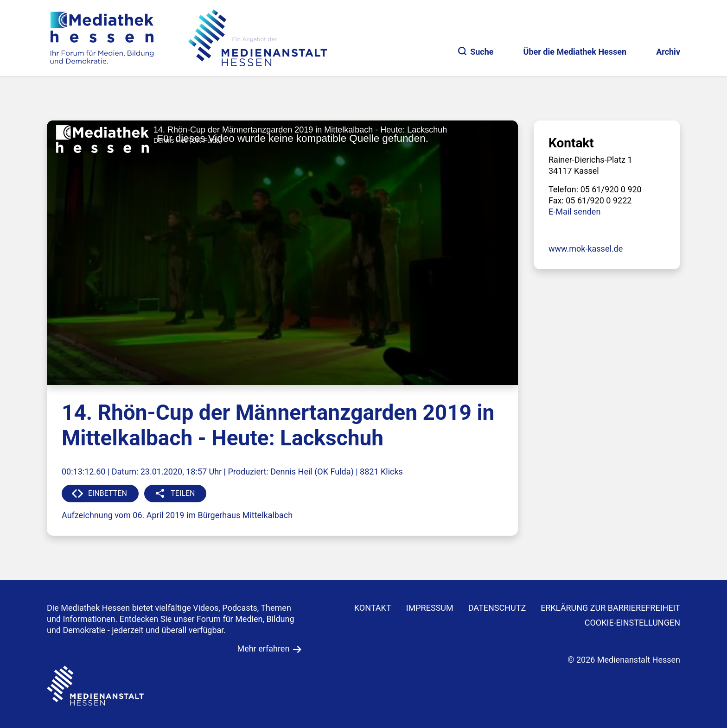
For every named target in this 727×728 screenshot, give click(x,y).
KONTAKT (373, 608)
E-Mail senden (574, 212)
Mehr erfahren (263, 649)
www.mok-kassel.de (586, 249)
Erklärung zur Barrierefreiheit (610, 608)
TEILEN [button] (183, 493)
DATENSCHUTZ (497, 608)
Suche (476, 52)
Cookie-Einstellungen (632, 623)
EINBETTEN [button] (108, 493)
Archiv (668, 52)
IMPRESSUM (430, 608)
